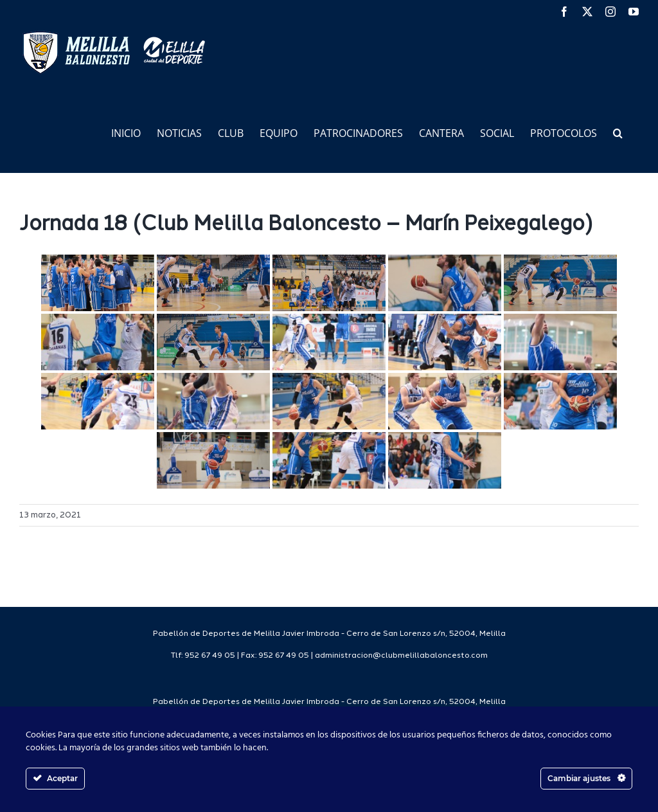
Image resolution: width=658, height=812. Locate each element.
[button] (618, 132)
